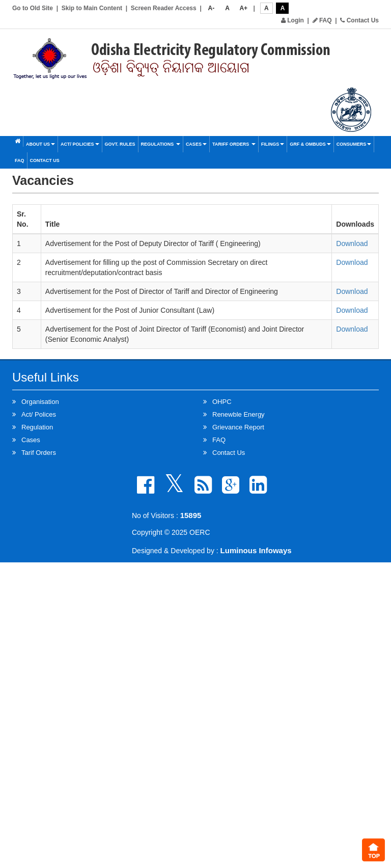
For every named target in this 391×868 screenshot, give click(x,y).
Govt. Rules (120, 144)
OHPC (222, 402)
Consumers (354, 144)
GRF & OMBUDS (310, 144)
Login (292, 20)
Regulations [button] (161, 144)
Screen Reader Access (164, 8)
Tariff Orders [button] (234, 144)
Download (352, 243)
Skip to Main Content (92, 8)
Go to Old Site (33, 8)
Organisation (40, 402)
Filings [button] (273, 144)
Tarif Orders (39, 453)
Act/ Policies (80, 144)
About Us (40, 144)
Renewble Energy (239, 414)
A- (212, 8)
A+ (243, 8)
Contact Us (359, 20)
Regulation (37, 427)
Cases (196, 144)
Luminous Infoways (256, 550)
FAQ (322, 20)
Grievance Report (238, 427)
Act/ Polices (39, 414)
